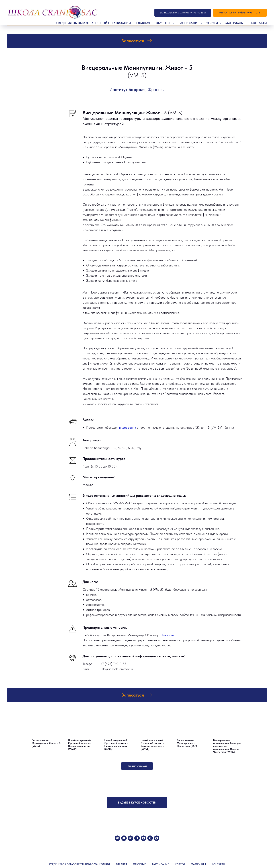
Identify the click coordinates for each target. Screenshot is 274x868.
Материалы (235, 23)
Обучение (164, 23)
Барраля (168, 635)
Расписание (189, 23)
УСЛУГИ (180, 864)
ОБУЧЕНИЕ (139, 864)
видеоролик (128, 427)
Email (86, 669)
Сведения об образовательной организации (94, 23)
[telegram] (137, 838)
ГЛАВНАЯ (121, 864)
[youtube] (124, 838)
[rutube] (130, 838)
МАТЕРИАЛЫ (198, 864)
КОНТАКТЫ (218, 864)
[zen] (144, 838)
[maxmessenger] (157, 838)
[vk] (117, 838)
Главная (143, 23)
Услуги (213, 23)
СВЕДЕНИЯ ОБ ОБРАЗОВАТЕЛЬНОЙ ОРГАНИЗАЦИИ (79, 864)
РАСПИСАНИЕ (160, 864)
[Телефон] (150, 838)
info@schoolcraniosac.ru (117, 669)
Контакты (259, 23)
